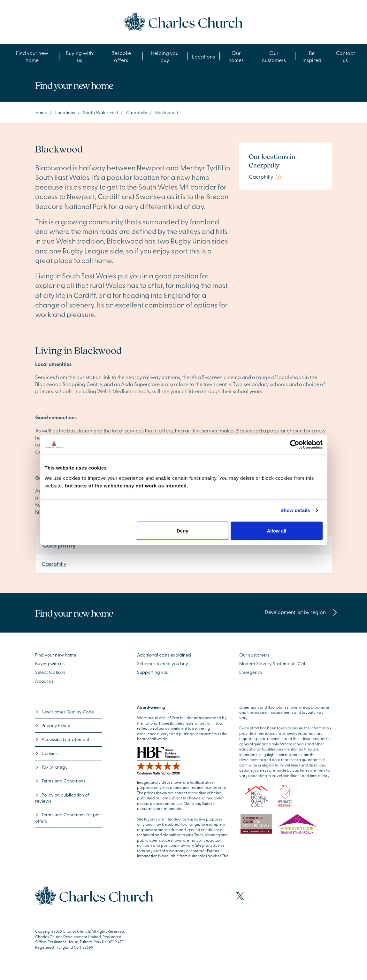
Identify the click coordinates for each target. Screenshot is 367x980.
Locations (203, 56)
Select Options (50, 672)
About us (44, 681)
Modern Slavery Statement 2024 (272, 663)
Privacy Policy (53, 725)
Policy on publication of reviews (62, 798)
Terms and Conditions (60, 781)
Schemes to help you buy (163, 663)
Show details (295, 510)
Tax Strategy (51, 767)
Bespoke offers (121, 56)
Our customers (274, 56)
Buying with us (79, 56)
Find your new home (32, 56)
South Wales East (101, 112)
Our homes (236, 56)
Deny (183, 530)
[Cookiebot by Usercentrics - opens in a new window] (295, 445)
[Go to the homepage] (183, 21)
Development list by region (301, 612)
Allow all (277, 530)
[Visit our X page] (240, 896)
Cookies (46, 753)
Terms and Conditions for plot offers (68, 818)
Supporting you (153, 672)
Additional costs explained (164, 655)
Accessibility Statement (62, 739)
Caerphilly (137, 112)
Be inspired (312, 56)
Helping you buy (165, 56)
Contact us (345, 56)
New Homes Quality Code (65, 712)
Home (41, 112)
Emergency (251, 672)
